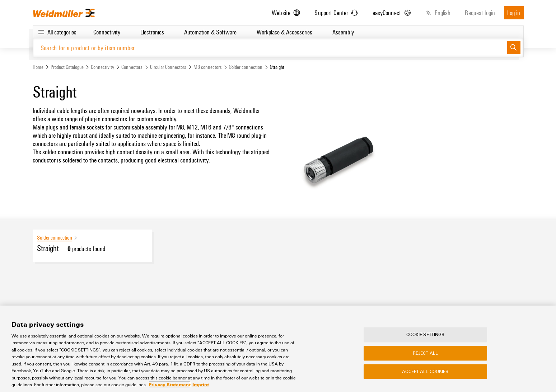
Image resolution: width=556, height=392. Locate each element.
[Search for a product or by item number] (270, 48)
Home (38, 67)
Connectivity (102, 67)
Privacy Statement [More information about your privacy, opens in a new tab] (170, 385)
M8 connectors (208, 67)
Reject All (425, 353)
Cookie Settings (426, 335)
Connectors (132, 67)
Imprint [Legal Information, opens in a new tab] (201, 385)
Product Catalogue (67, 67)
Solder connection (246, 67)
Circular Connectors (168, 67)
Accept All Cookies (425, 372)
